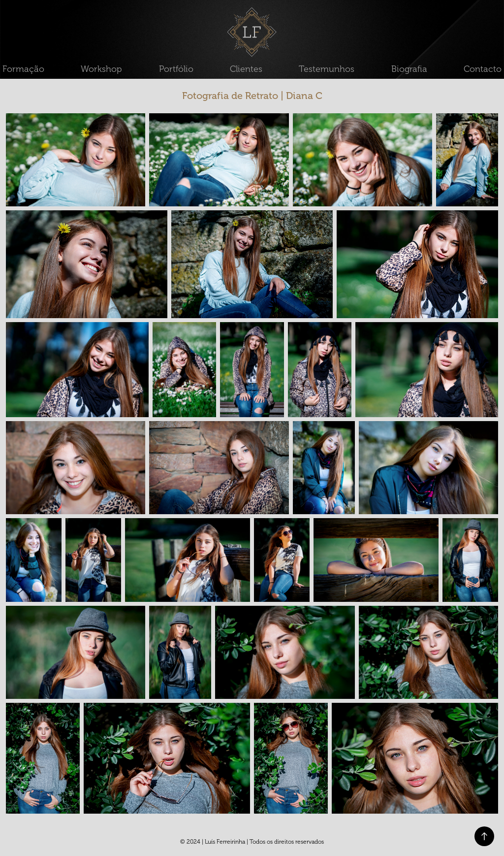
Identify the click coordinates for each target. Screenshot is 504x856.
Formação (23, 69)
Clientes (246, 69)
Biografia (409, 69)
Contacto (483, 69)
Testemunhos (327, 69)
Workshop (101, 69)
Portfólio (176, 69)
